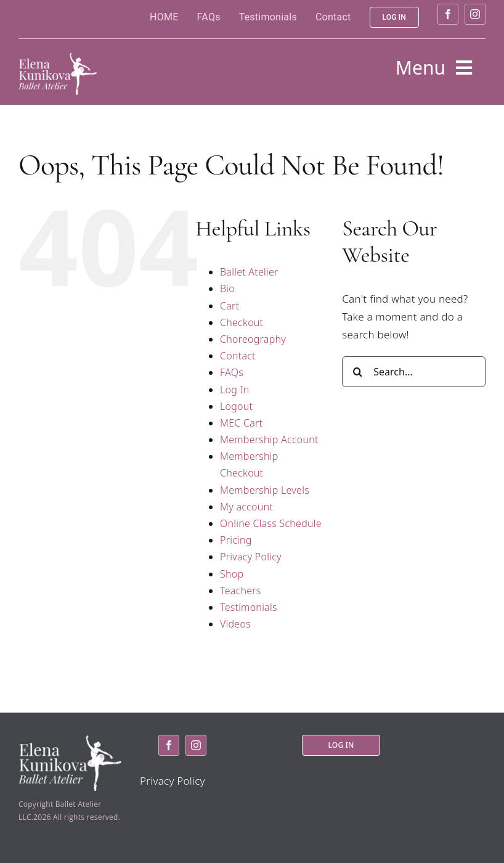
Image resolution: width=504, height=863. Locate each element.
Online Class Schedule (271, 523)
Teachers (241, 591)
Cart (230, 306)
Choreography (253, 339)
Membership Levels (265, 490)
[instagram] (475, 14)
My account (246, 507)
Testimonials (249, 607)
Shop (232, 574)
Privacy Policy (251, 557)
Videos (235, 624)
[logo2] (58, 58)
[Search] (357, 372)
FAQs (232, 372)
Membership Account (269, 440)
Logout (236, 406)
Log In (234, 390)
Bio (227, 288)
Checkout (242, 322)
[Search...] (414, 372)
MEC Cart (241, 423)
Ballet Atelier (249, 272)
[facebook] (448, 14)
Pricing (236, 540)
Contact (238, 356)
